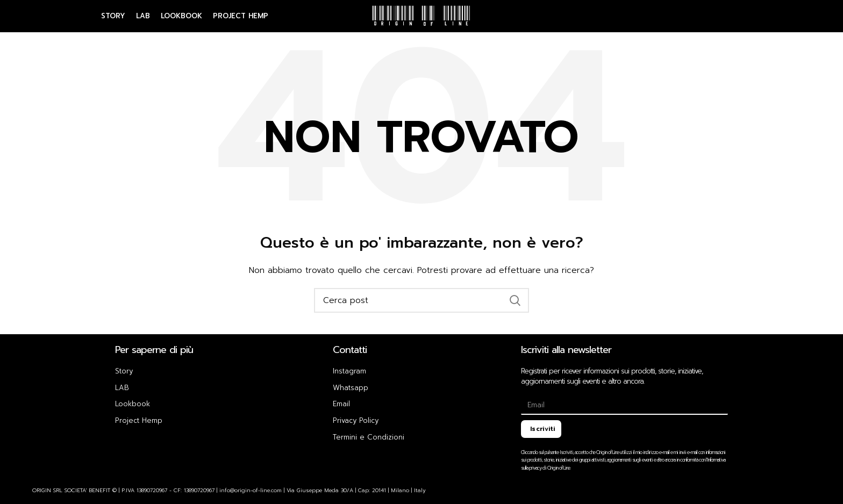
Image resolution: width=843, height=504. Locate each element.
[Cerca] (421, 300)
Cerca (515, 300)
